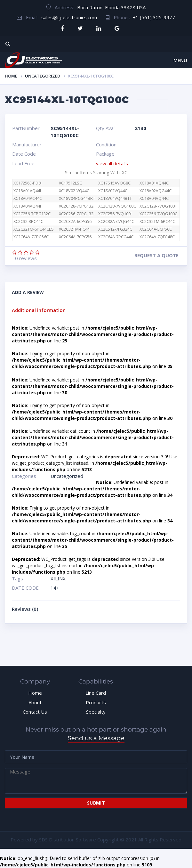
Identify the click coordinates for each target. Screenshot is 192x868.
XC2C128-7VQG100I (158, 206)
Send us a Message (96, 738)
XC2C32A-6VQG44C (116, 221)
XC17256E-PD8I (28, 183)
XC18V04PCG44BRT (77, 198)
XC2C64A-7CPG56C (34, 237)
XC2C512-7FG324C (115, 229)
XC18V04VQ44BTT (115, 198)
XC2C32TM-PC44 (74, 229)
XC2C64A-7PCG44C (116, 237)
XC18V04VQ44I (27, 206)
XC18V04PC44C (28, 198)
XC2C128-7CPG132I (77, 206)
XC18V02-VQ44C (74, 191)
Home (11, 76)
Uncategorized (43, 76)
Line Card (96, 693)
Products (96, 702)
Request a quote (156, 255)
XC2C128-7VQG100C (117, 206)
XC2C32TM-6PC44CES (34, 229)
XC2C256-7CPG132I (77, 214)
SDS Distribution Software (68, 839)
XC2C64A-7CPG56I (76, 237)
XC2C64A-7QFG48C (157, 237)
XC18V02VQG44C (156, 191)
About (35, 702)
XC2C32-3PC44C (28, 221)
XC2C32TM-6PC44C (157, 221)
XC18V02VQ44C (113, 191)
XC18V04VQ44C (154, 198)
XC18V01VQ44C (154, 183)
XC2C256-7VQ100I (115, 214)
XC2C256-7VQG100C (158, 214)
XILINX (58, 578)
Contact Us (35, 712)
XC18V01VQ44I (27, 191)
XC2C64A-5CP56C (156, 229)
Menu (180, 60)
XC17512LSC (70, 183)
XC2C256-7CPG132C (32, 214)
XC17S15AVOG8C (114, 183)
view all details (112, 163)
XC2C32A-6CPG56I (76, 221)
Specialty (96, 712)
